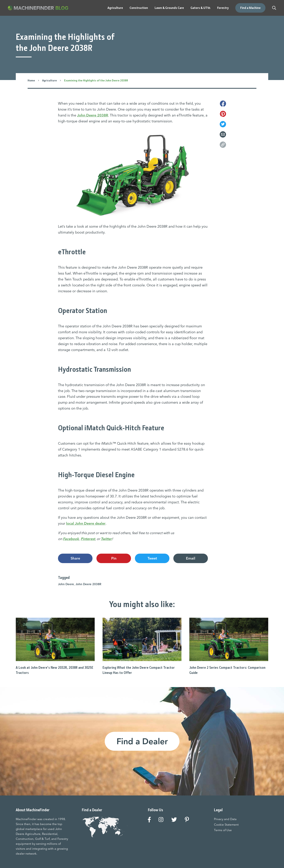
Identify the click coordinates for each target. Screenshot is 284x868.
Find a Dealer (142, 741)
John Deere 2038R (93, 115)
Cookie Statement (226, 825)
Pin (114, 558)
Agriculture (50, 80)
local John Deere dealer (86, 523)
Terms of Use (223, 830)
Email (191, 558)
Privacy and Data (225, 819)
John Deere (66, 584)
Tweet (152, 558)
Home (31, 80)
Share (75, 558)
